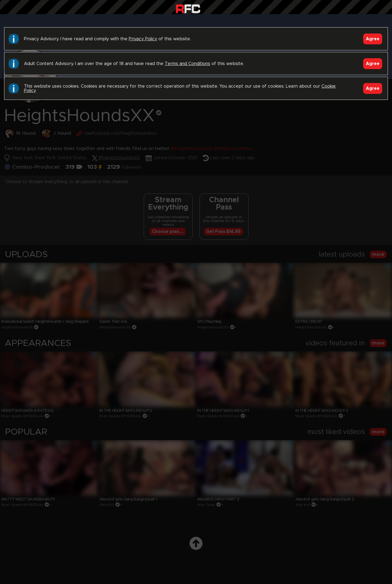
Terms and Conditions (187, 64)
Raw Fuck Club (188, 8)
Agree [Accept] (373, 39)
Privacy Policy (143, 39)
